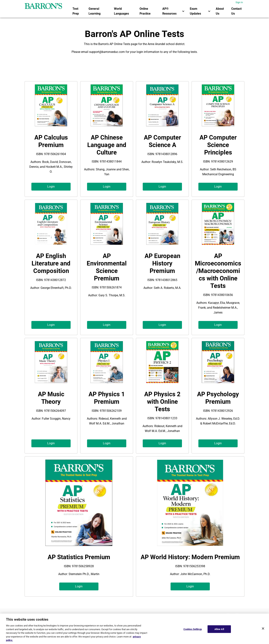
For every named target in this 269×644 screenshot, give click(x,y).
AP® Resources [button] (174, 11)
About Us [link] (220, 11)
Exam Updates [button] (201, 11)
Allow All (219, 629)
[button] (51, 187)
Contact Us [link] (236, 11)
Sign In (239, 2)
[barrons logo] (43, 6)
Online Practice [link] (145, 11)
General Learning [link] (95, 11)
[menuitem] (78, 11)
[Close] (263, 628)
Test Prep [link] (76, 11)
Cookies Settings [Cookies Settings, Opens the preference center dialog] (193, 629)
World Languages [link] (121, 11)
